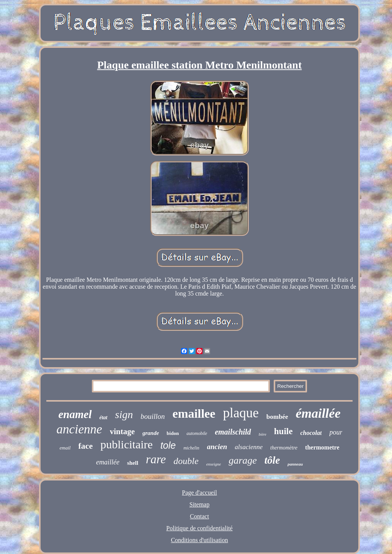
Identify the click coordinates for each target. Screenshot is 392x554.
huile (283, 431)
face (85, 446)
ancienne (79, 429)
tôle (272, 460)
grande (151, 433)
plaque (241, 413)
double (186, 461)
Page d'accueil (199, 493)
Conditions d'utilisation (199, 540)
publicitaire (127, 444)
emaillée (108, 462)
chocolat (311, 433)
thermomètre (284, 448)
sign (124, 414)
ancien (217, 447)
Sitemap (199, 504)
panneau (295, 464)
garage (243, 460)
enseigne (214, 464)
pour (336, 432)
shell (133, 463)
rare (156, 459)
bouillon (153, 416)
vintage (122, 431)
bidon (173, 433)
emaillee (194, 413)
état (104, 418)
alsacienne (249, 447)
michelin (191, 448)
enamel (75, 414)
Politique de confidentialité (199, 528)
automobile (197, 433)
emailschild (233, 432)
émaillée (318, 413)
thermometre (322, 447)
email (65, 448)
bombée (277, 417)
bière (263, 434)
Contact (199, 516)
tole (168, 445)
